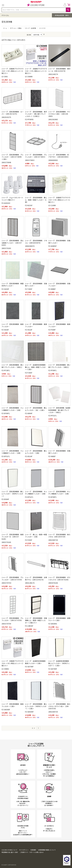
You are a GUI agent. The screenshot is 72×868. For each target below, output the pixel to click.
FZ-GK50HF (29, 712)
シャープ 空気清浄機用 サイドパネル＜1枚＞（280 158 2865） (59, 114)
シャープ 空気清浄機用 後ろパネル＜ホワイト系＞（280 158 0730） (59, 706)
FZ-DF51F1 (6, 456)
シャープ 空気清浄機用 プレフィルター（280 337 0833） (36, 156)
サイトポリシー (24, 850)
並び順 (29, 35)
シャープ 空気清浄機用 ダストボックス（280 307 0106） (59, 578)
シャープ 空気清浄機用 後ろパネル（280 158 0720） (59, 536)
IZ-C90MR (29, 77)
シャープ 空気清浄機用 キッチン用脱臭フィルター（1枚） (36, 493)
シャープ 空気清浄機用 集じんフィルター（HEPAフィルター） (13, 494)
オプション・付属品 (16, 28)
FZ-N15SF (29, 205)
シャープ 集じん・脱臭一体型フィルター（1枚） (36, 536)
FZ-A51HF (29, 456)
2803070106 (53, 583)
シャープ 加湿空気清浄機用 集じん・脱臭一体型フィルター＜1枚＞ (36, 367)
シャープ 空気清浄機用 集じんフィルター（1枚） (36, 452)
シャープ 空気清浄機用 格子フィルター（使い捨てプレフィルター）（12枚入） (36, 114)
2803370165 (6, 542)
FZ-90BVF (52, 456)
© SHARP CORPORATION (9, 865)
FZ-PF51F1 (52, 416)
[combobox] (36, 10)
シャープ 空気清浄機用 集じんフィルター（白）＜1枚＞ (36, 409)
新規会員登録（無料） (62, 15)
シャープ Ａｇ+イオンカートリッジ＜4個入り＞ (12, 199)
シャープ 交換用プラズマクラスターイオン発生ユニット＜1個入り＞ (13, 71)
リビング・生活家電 (30, 28)
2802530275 (6, 117)
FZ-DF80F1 (6, 413)
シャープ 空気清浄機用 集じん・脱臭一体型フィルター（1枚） (36, 200)
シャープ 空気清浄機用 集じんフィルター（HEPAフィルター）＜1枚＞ (36, 706)
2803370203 (6, 248)
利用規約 (33, 850)
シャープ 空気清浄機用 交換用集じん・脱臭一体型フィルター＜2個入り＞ (36, 620)
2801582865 (53, 119)
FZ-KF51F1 (29, 497)
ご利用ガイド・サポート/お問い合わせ (32, 852)
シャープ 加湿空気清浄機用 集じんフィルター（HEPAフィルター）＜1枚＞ (59, 663)
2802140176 (30, 583)
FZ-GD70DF (29, 667)
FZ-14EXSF (29, 626)
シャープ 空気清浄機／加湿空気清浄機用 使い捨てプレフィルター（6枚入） (59, 410)
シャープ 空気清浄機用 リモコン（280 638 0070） (36, 242)
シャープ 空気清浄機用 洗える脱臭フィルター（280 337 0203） (13, 243)
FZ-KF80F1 (52, 497)
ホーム (5, 28)
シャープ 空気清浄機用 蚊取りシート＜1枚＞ (59, 619)
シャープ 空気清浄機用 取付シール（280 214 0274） (59, 70)
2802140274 (53, 74)
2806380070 (30, 246)
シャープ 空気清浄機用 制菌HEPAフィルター (13, 285)
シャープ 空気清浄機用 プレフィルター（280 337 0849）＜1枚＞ (13, 157)
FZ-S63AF (5, 330)
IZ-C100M (52, 205)
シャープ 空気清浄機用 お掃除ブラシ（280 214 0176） (36, 578)
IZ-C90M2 (5, 669)
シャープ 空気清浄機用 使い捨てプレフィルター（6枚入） (13, 366)
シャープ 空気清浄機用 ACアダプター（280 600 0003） (59, 156)
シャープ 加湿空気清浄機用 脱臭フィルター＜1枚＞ (36, 662)
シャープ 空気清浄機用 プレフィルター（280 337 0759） (13, 619)
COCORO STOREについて (9, 850)
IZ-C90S (5, 77)
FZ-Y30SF (29, 540)
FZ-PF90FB (29, 119)
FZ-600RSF (53, 246)
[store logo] (36, 5)
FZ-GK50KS (53, 624)
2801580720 (53, 540)
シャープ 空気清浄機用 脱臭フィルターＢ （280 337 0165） (13, 537)
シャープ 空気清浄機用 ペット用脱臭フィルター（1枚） (13, 409)
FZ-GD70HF (53, 669)
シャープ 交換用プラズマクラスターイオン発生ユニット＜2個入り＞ (13, 663)
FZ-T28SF (29, 289)
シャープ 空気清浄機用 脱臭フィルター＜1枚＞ (13, 705)
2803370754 (6, 583)
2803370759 (6, 624)
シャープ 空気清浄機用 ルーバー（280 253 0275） (13, 113)
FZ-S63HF (5, 289)
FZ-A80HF (29, 413)
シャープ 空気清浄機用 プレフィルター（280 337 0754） (13, 578)
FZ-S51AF (29, 330)
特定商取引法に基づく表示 (10, 852)
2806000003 (53, 160)
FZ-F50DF (52, 330)
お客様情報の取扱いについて (47, 850)
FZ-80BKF (52, 289)
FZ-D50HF (5, 499)
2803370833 (30, 160)
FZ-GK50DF (6, 710)
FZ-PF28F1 (6, 370)
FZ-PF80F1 (52, 370)
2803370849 (6, 162)
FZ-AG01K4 (6, 203)
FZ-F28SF (29, 373)
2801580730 (53, 712)
